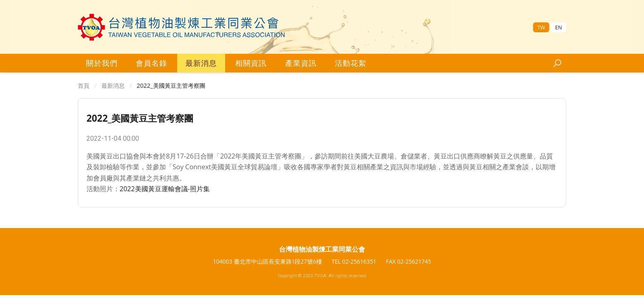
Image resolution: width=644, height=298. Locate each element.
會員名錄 (151, 63)
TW (541, 27)
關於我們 (102, 63)
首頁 (84, 85)
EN (559, 27)
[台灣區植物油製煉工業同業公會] (181, 27)
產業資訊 (301, 63)
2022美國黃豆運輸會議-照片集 (165, 189)
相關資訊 (251, 63)
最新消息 (201, 63)
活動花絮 (351, 63)
